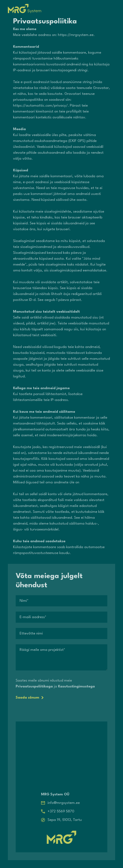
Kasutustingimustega (76, 686)
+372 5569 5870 (61, 811)
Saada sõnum (30, 698)
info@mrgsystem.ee (64, 803)
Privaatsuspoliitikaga (34, 686)
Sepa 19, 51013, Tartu (65, 820)
